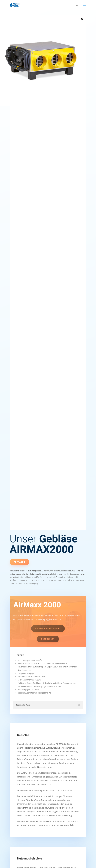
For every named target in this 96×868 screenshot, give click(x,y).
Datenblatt (48, 639)
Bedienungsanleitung (48, 628)
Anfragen (19, 562)
